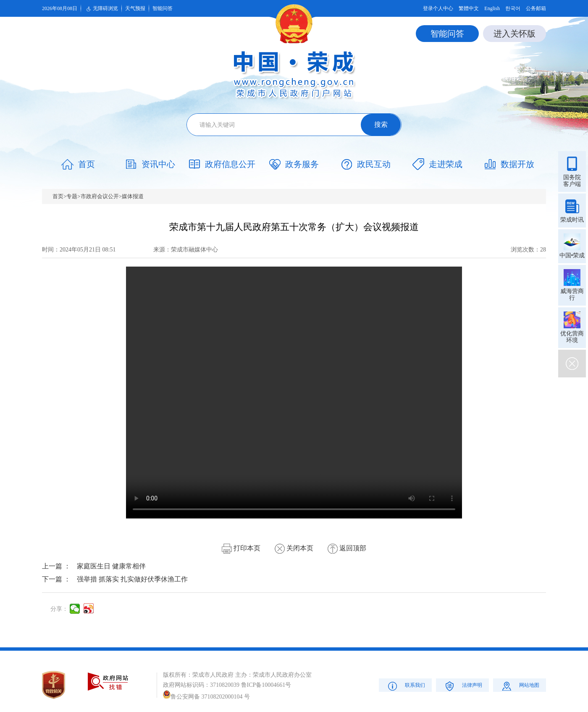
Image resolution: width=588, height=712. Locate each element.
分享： (59, 609)
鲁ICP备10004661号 (266, 685)
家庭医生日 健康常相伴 (111, 566)
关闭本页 (294, 548)
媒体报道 (133, 196)
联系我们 (406, 686)
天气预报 (135, 8)
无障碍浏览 (101, 9)
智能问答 (163, 8)
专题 (72, 196)
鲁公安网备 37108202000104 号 (206, 697)
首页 (58, 196)
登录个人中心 (438, 8)
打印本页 (241, 548)
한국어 (513, 8)
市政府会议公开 (100, 196)
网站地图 (520, 686)
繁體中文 (469, 8)
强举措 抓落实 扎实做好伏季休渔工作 (132, 579)
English (492, 8)
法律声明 (463, 686)
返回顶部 (347, 548)
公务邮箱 (536, 8)
